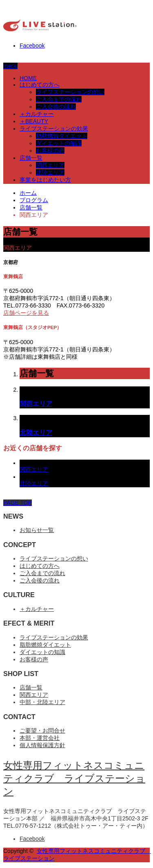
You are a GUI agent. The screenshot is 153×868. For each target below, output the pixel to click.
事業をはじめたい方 (45, 180)
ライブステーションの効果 (54, 129)
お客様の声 (50, 150)
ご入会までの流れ (59, 99)
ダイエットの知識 (59, 143)
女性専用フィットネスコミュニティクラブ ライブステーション (74, 778)
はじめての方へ (40, 85)
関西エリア (50, 165)
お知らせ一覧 (37, 530)
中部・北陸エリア (42, 702)
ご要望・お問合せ (42, 731)
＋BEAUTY (34, 121)
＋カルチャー (37, 114)
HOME (28, 78)
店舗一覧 (31, 158)
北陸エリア (50, 172)
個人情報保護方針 (42, 745)
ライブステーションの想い (70, 92)
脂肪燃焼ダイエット (62, 136)
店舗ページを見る (26, 313)
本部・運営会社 (40, 738)
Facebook (32, 46)
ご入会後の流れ (56, 107)
